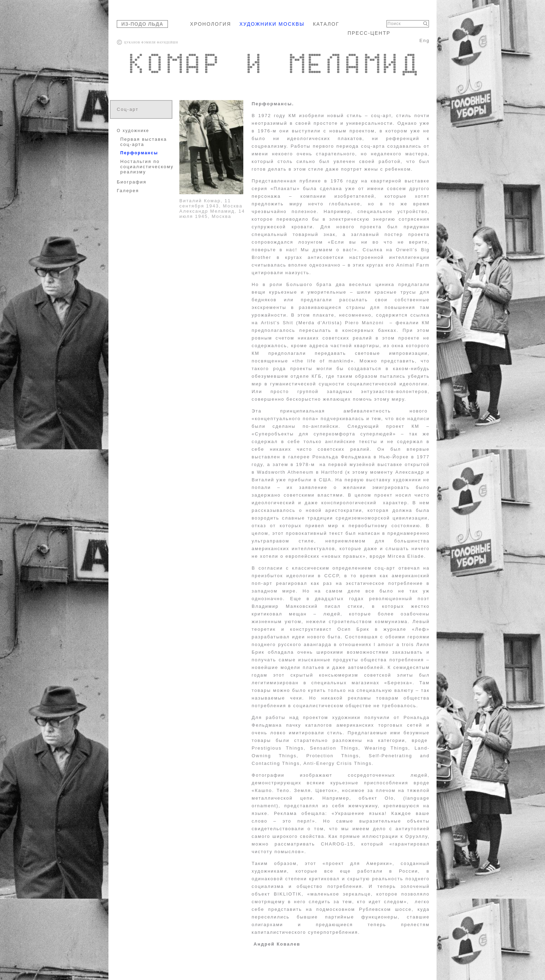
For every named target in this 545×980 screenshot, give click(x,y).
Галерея (128, 191)
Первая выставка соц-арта (144, 142)
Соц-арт (128, 109)
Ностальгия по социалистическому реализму (146, 167)
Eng (425, 40)
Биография (132, 182)
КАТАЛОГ (326, 24)
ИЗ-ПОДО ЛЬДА (142, 24)
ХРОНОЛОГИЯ (211, 24)
